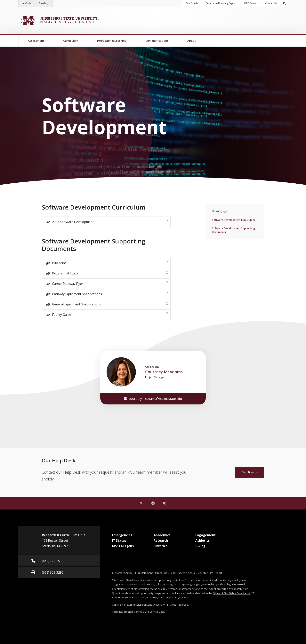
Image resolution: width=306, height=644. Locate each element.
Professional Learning (112, 41)
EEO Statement (144, 573)
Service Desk (157, 612)
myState (29, 3)
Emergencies (122, 535)
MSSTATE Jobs (123, 546)
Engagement (205, 535)
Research (161, 540)
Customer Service (122, 573)
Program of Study (110, 273)
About (192, 41)
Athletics (202, 540)
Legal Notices (178, 573)
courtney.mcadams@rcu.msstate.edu (153, 399)
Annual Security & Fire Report (205, 573)
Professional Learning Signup (221, 3)
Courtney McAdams (164, 372)
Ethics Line (161, 573)
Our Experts (192, 3)
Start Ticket (250, 472)
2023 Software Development (110, 221)
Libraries (161, 546)
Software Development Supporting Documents (233, 230)
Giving (200, 546)
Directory (46, 3)
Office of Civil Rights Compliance (232, 593)
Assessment (36, 41)
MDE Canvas (251, 3)
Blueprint (110, 262)
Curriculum (71, 41)
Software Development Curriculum (233, 220)
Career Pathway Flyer (110, 283)
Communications (157, 41)
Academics (162, 535)
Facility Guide (110, 314)
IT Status (119, 540)
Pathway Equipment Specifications (110, 293)
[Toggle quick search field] (284, 3)
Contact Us (271, 3)
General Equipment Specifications (110, 304)
